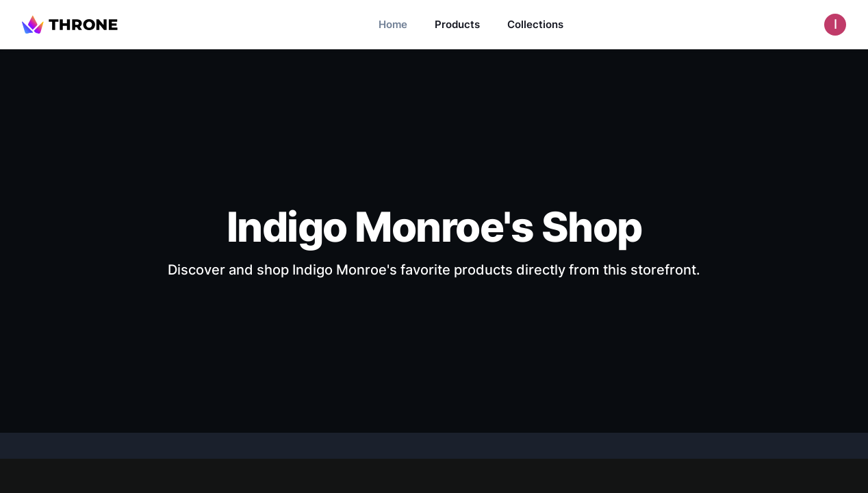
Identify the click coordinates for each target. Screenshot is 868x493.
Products (457, 24)
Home (393, 24)
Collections (535, 24)
